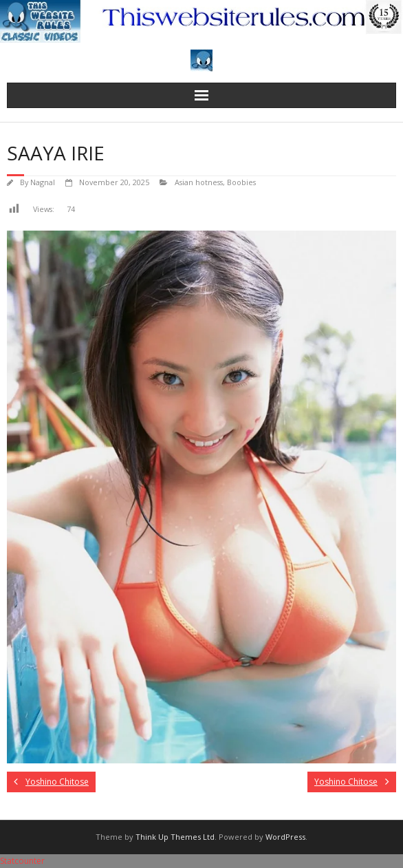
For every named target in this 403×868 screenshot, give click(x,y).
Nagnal (43, 182)
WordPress (285, 837)
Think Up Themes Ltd (175, 837)
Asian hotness (199, 182)
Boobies (241, 182)
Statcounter (22, 861)
